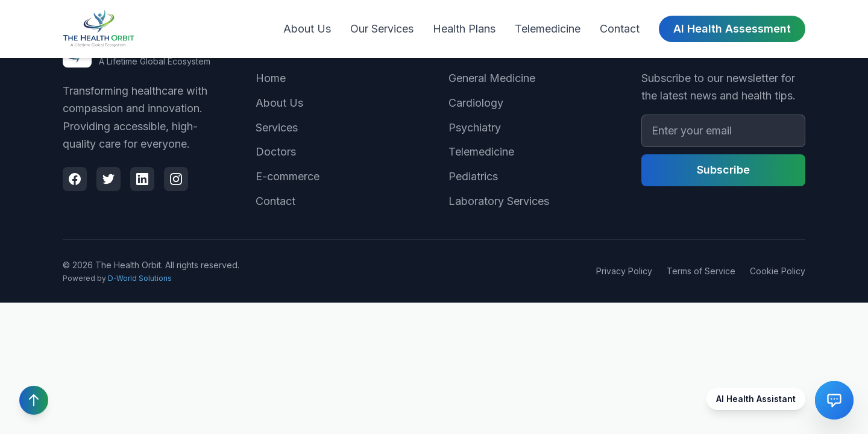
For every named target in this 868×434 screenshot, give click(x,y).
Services (277, 127)
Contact (620, 29)
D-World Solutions (140, 278)
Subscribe (723, 170)
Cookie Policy (778, 271)
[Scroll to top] (34, 400)
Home (271, 78)
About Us (307, 29)
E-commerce (288, 176)
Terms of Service (701, 271)
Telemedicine (548, 29)
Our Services (382, 29)
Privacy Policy (624, 271)
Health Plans (464, 29)
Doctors (276, 152)
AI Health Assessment (732, 29)
